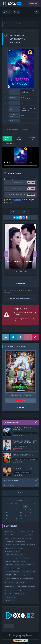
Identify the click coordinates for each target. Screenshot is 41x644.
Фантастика (24, 433)
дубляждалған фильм (12, 551)
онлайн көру (16, 561)
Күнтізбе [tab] (21, 493)
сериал (24, 561)
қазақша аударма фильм (22, 578)
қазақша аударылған (12, 590)
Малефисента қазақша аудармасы (22, 429)
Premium (18, 200)
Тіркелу (17, 12)
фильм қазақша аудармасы (14, 568)
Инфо (26, 212)
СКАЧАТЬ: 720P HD (21, 189)
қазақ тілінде (10, 575)
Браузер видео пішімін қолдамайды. (21, 157)
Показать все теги (11, 600)
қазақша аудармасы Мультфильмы (20, 586)
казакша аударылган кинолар (14, 555)
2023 (32, 532)
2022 (27, 532)
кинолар (28, 558)
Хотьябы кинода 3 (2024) (22, 468)
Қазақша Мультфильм (12, 571)
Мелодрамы (25, 110)
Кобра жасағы (9, 541)
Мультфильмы (24, 459)
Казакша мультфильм (24, 538)
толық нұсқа (30, 565)
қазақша (8, 578)
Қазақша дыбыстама (28, 571)
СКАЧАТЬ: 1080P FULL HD (20, 195)
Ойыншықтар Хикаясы (12, 545)
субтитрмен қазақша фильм (15, 564)
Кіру (7, 12)
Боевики (16, 433)
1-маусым (16, 532)
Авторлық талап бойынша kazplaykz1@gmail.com (23, 636)
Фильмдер (24, 545)
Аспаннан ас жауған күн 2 (23, 455)
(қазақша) (8, 531)
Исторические (33, 433)
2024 (7, 535)
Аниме (13, 538)
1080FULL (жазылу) (32, 138)
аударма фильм (10, 548)
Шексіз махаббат (21, 271)
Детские (16, 459)
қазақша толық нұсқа (15, 593)
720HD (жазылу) (19, 138)
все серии (21, 548)
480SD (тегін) (7, 138)
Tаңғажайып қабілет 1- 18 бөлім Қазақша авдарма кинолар (25, 442)
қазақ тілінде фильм (24, 575)
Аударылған (25, 24)
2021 (23, 532)
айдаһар (32, 545)
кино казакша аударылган (14, 558)
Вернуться (16, 212)
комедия (8, 561)
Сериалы (16, 446)
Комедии (32, 108)
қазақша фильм (10, 597)
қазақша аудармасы (16, 582)
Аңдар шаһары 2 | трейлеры (21, 395)
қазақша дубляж (25, 590)
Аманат (7, 538)
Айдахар (17, 535)
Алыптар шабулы (27, 535)
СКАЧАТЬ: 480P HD (21, 182)
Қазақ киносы (18, 472)
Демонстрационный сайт (12, 24)
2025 (11, 535)
